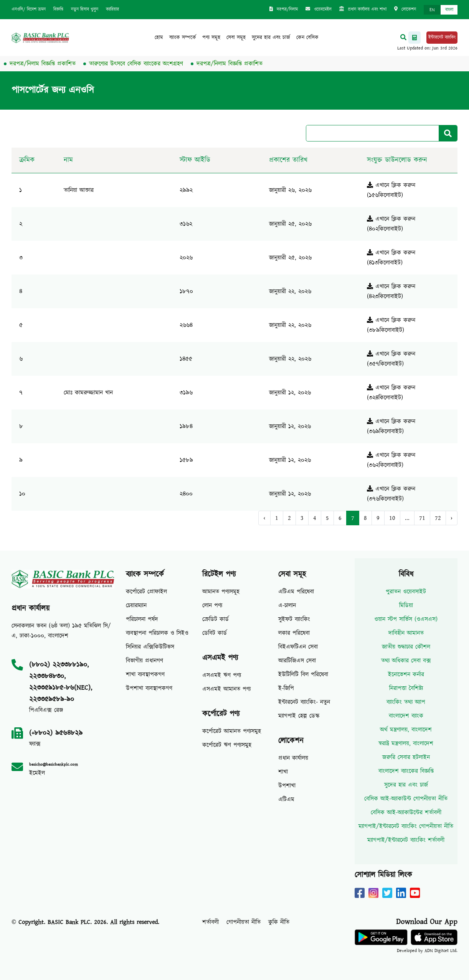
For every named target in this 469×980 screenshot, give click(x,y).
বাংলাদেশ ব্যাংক (406, 716)
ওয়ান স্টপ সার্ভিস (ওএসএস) (406, 619)
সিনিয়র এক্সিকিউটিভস (150, 647)
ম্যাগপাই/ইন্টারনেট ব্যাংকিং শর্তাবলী (406, 840)
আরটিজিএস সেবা (297, 661)
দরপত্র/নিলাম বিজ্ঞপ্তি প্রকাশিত (47, 64)
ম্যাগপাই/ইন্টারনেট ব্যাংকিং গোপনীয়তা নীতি (406, 826)
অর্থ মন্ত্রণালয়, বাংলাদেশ (406, 730)
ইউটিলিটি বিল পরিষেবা (303, 674)
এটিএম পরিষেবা (296, 592)
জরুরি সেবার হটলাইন (406, 757)
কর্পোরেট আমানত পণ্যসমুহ (232, 731)
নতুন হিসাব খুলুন (85, 9)
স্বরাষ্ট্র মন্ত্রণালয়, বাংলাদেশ (406, 743)
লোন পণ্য (212, 605)
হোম (159, 38)
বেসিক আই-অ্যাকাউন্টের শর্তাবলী (406, 812)
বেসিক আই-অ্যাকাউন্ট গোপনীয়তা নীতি (406, 799)
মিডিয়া (406, 605)
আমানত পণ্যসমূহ (221, 592)
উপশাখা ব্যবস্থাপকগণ (149, 688)
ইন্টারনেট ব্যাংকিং (442, 37)
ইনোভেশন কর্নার (406, 674)
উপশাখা (287, 786)
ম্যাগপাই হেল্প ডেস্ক (299, 716)
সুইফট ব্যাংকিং (294, 619)
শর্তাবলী (211, 922)
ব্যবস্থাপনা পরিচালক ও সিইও (157, 633)
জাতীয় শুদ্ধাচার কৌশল (406, 647)
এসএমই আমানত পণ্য (226, 689)
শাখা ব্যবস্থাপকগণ (145, 674)
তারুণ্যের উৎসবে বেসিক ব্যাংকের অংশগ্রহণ (140, 64)
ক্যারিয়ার (112, 9)
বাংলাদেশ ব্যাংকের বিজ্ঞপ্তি (406, 771)
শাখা (283, 772)
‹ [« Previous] (264, 518)
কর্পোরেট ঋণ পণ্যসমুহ (227, 745)
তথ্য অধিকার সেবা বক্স (406, 661)
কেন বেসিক (307, 38)
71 (422, 518)
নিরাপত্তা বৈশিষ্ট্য (406, 688)
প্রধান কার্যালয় (293, 758)
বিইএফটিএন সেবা (298, 647)
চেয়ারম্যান (136, 605)
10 (392, 518)
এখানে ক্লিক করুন (391, 185)
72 (438, 518)
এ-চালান (287, 605)
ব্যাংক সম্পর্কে (183, 38)
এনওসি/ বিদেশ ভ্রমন (29, 9)
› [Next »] (452, 518)
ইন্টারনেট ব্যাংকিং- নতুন (304, 702)
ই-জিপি (286, 688)
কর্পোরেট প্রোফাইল (146, 592)
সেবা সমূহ (236, 38)
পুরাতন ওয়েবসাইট (406, 592)
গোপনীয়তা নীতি (244, 922)
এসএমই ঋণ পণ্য (222, 675)
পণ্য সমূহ (211, 38)
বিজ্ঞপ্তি (58, 9)
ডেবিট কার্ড (215, 633)
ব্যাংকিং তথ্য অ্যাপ (406, 702)
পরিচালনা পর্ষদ (142, 619)
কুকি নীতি (279, 922)
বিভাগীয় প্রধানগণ (144, 661)
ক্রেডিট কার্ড (216, 619)
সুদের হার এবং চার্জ (271, 38)
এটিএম (286, 799)
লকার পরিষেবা (294, 633)
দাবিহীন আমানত (406, 633)
